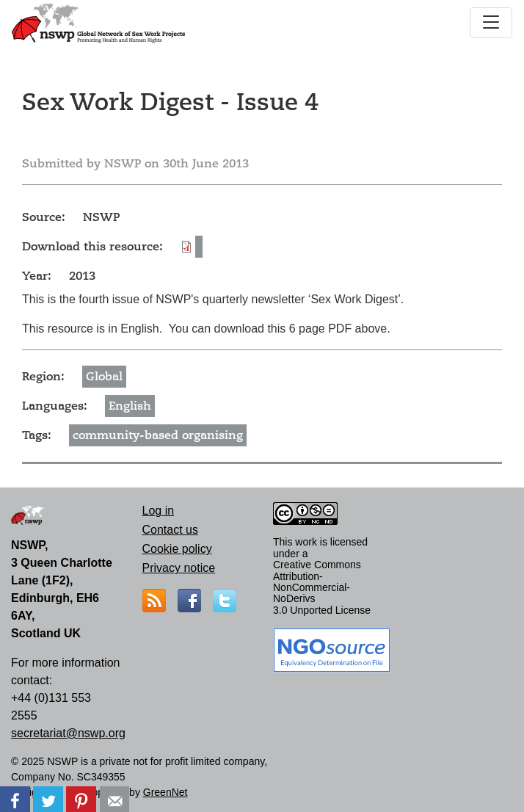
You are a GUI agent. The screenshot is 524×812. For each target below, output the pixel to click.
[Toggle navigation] (491, 23)
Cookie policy (177, 549)
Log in (159, 511)
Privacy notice (179, 568)
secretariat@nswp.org (68, 733)
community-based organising (158, 435)
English (130, 406)
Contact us (170, 530)
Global (104, 377)
